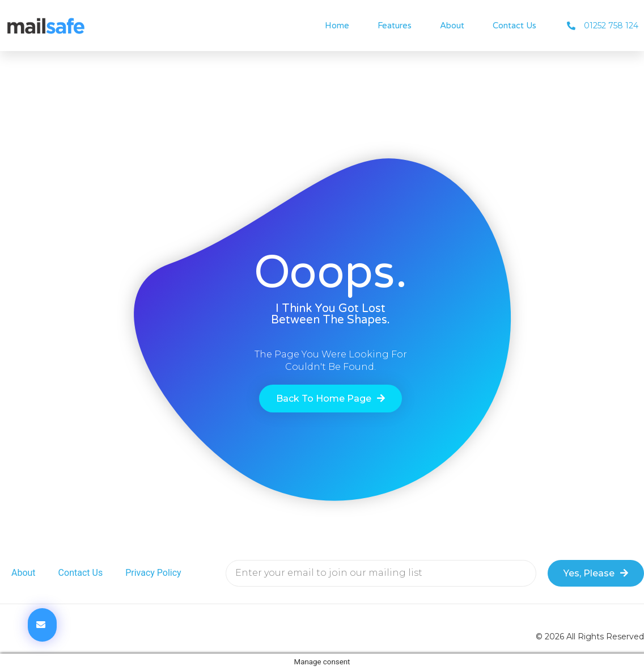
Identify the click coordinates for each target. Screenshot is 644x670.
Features (395, 26)
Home (337, 26)
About (452, 26)
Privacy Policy (153, 573)
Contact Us (514, 26)
